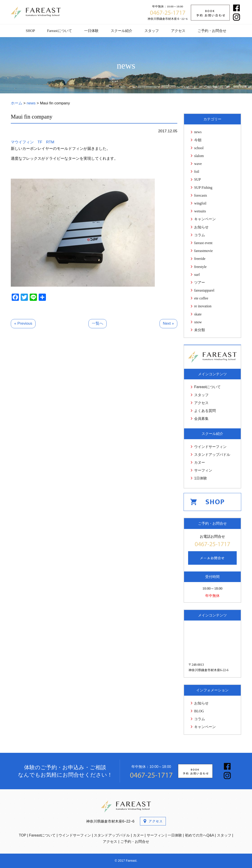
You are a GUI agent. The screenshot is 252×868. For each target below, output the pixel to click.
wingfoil (200, 203)
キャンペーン (205, 219)
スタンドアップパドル (212, 455)
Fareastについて (59, 31)
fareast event (203, 243)
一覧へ (98, 323)
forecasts (201, 195)
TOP (22, 835)
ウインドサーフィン (210, 447)
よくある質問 (205, 411)
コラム (200, 235)
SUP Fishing (203, 188)
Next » (168, 323)
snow (198, 322)
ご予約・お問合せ (212, 31)
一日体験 (91, 31)
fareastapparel (204, 290)
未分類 (200, 330)
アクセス (178, 31)
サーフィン (203, 470)
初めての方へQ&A (199, 835)
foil (197, 172)
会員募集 (201, 419)
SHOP (30, 31)
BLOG (199, 711)
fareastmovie (204, 251)
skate (198, 314)
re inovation (203, 306)
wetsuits (200, 211)
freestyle (200, 267)
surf (197, 275)
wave (198, 164)
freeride (200, 259)
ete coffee (201, 298)
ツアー (200, 282)
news (198, 132)
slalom (199, 156)
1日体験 (201, 478)
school (199, 148)
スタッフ (152, 31)
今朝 (198, 140)
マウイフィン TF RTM (33, 142)
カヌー (200, 462)
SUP (197, 179)
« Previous (23, 323)
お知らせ (201, 227)
